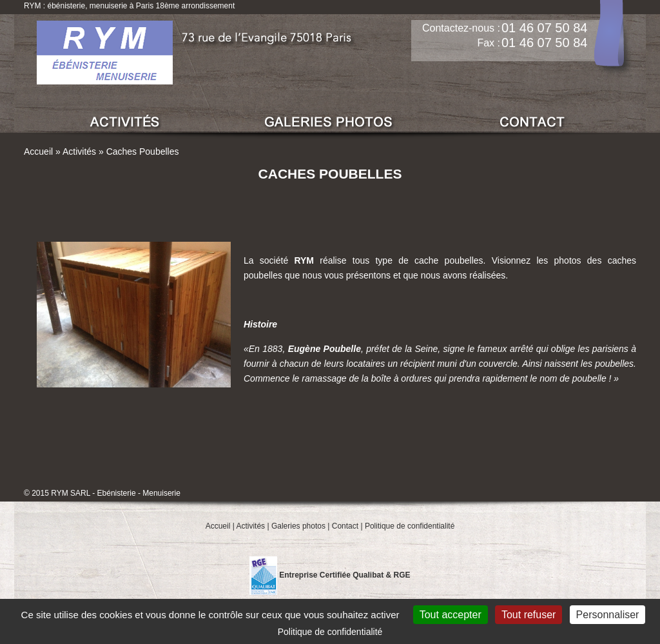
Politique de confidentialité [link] (330, 632)
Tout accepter (451, 615)
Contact (345, 526)
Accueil (38, 151)
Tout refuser (529, 615)
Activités (79, 151)
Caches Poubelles (143, 151)
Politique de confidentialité (410, 526)
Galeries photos (298, 526)
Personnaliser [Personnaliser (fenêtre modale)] (608, 615)
